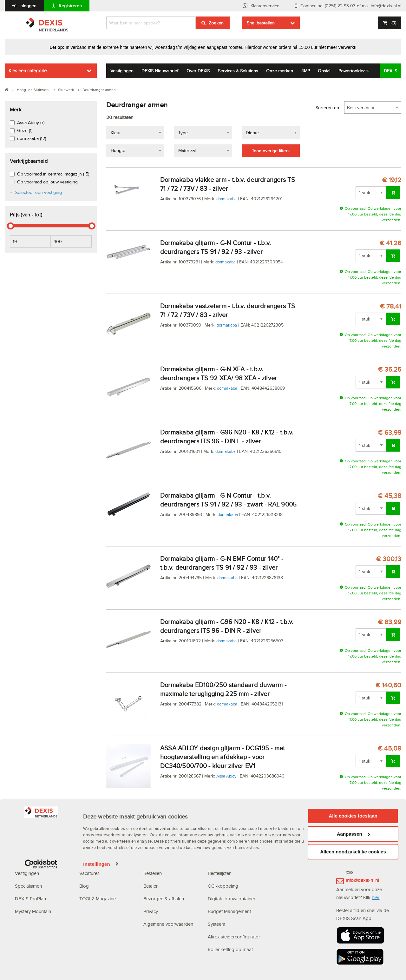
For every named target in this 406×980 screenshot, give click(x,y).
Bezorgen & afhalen (164, 899)
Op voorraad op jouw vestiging (47, 182)
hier (376, 897)
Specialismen (28, 886)
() (393, 23)
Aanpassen (353, 943)
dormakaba (226, 199)
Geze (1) (25, 130)
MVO (20, 861)
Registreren (70, 6)
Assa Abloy (226, 776)
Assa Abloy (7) (31, 122)
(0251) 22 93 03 (363, 860)
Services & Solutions (238, 71)
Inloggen (28, 6)
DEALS (390, 71)
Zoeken (216, 23)
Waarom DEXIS (31, 848)
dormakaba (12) (32, 138)
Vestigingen (122, 71)
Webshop (218, 848)
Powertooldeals (354, 71)
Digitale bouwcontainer (232, 899)
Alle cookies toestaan (353, 925)
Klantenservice (265, 6)
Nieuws (87, 861)
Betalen (151, 886)
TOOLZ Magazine (98, 899)
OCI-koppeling (223, 886)
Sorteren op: (328, 108)
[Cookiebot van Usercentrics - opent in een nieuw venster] (41, 974)
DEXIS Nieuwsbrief (160, 71)
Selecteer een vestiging (39, 192)
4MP (306, 71)
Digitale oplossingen (230, 835)
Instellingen (97, 973)
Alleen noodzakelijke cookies (353, 961)
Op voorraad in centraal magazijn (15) (53, 174)
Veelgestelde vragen (165, 848)
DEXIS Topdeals (96, 848)
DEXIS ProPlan (30, 899)
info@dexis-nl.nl (363, 880)
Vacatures (89, 873)
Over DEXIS (198, 71)
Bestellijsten (220, 873)
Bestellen (153, 873)
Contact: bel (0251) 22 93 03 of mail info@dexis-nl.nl (351, 6)
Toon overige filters (271, 151)
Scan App (218, 861)
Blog (84, 886)
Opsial (324, 71)
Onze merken (280, 71)
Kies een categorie (28, 71)
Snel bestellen (261, 23)
